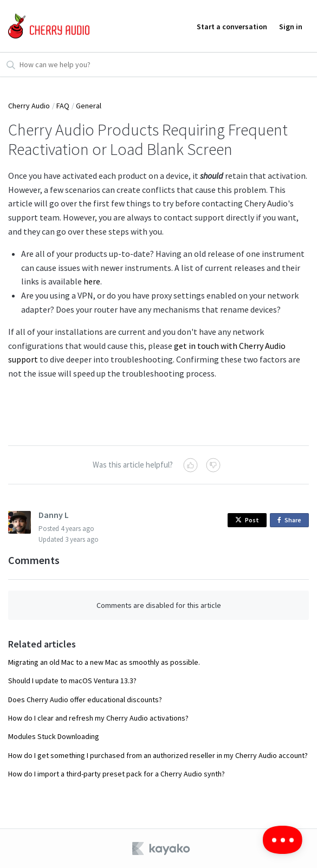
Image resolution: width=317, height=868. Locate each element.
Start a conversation (232, 27)
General (89, 106)
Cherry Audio (29, 106)
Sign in (291, 27)
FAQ (63, 106)
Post (247, 520)
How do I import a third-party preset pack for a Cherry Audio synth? (117, 774)
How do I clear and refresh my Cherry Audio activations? (98, 718)
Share (291, 520)
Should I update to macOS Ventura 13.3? (72, 681)
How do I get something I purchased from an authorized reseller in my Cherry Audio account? (158, 755)
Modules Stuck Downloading (54, 736)
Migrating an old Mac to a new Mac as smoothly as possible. (104, 662)
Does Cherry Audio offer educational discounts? (85, 699)
